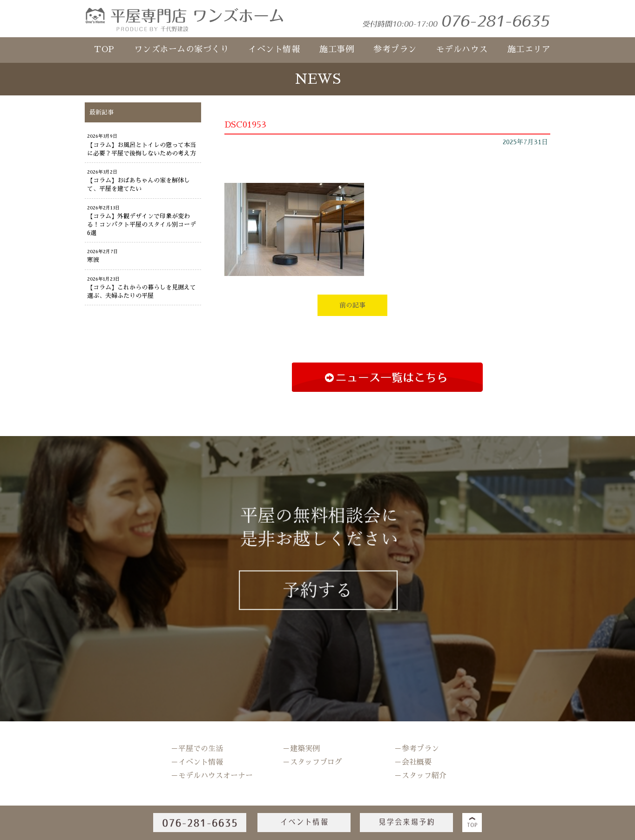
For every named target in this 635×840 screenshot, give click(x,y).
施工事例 (337, 49)
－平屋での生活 (197, 749)
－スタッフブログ (312, 762)
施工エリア (529, 49)
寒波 (93, 260)
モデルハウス (462, 49)
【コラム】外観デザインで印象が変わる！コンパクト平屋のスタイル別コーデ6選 (142, 225)
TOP (104, 49)
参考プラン (395, 49)
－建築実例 (301, 749)
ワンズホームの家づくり (182, 49)
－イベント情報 (197, 762)
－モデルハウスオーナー (212, 776)
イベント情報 (274, 49)
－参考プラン (417, 749)
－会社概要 (413, 762)
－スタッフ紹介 (420, 776)
